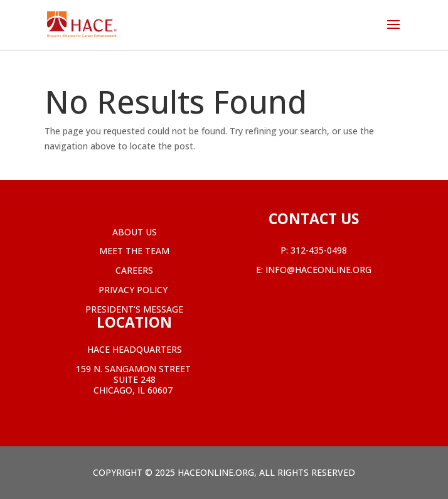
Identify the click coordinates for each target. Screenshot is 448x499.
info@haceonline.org (318, 270)
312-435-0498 (319, 250)
